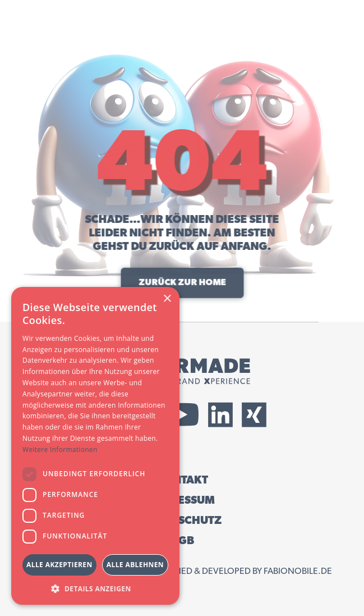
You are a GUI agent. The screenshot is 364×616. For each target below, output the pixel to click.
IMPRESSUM (182, 500)
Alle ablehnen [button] (135, 565)
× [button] (167, 299)
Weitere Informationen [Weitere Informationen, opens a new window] (60, 450)
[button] (95, 588)
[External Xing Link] (254, 415)
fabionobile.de (298, 571)
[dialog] (95, 446)
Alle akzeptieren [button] (59, 565)
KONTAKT (182, 480)
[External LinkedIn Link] (220, 415)
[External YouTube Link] (182, 415)
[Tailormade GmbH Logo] (182, 371)
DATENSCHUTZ (182, 521)
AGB (182, 541)
